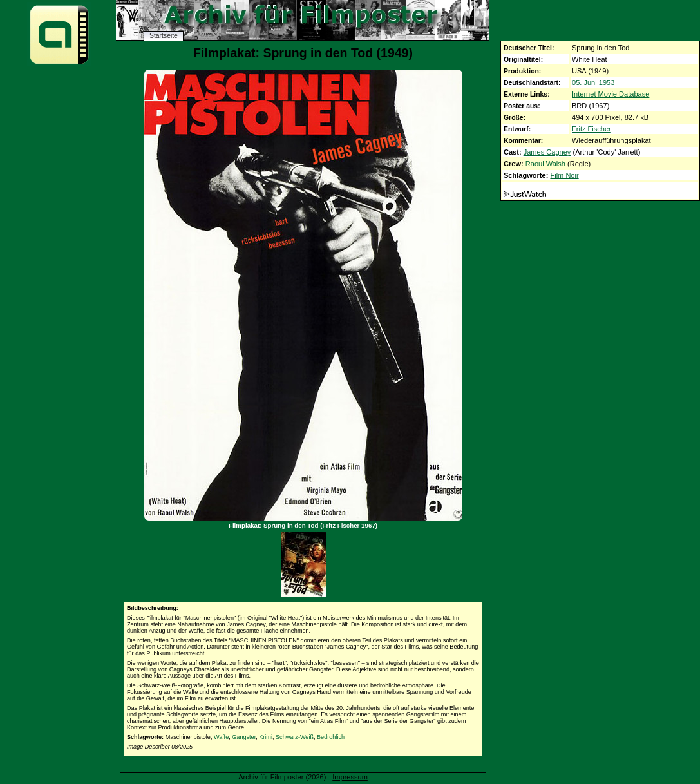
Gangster (244, 737)
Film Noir (564, 175)
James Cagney (547, 152)
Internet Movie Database (610, 94)
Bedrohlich (331, 737)
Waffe (221, 737)
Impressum (350, 777)
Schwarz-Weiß (295, 737)
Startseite (164, 36)
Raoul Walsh (545, 164)
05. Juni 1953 (593, 82)
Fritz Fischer (591, 129)
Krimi (266, 737)
